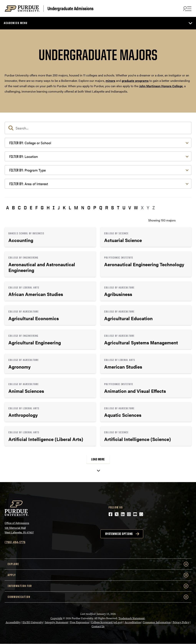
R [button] (107, 208)
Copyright (56, 618)
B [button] (13, 208)
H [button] (48, 208)
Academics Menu (16, 23)
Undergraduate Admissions (70, 8)
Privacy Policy (181, 622)
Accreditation (133, 622)
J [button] (59, 208)
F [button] (36, 208)
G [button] (42, 208)
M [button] (76, 208)
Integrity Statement (57, 622)
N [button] (83, 208)
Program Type (28, 170)
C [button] (19, 208)
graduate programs (135, 81)
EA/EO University (33, 622)
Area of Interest (29, 184)
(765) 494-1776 (15, 542)
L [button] (70, 208)
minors (110, 81)
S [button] (112, 208)
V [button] (130, 208)
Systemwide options (119, 534)
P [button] (95, 208)
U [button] (124, 208)
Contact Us (98, 626)
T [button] (118, 208)
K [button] (64, 208)
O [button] (89, 208)
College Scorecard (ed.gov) (107, 622)
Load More (98, 459)
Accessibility (13, 622)
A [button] (7, 208)
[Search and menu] (187, 8)
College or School (30, 143)
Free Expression (80, 622)
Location (24, 156)
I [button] (54, 208)
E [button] (31, 208)
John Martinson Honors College (161, 86)
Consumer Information (157, 622)
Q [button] (101, 208)
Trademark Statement (132, 618)
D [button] (25, 208)
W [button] (136, 208)
